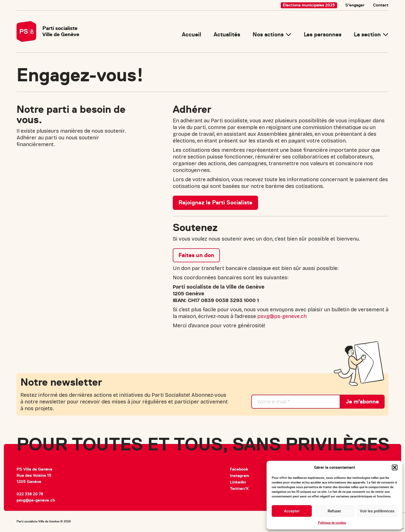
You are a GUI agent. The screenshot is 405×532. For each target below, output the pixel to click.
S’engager (355, 5)
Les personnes (323, 34)
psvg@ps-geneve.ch (282, 316)
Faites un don (196, 255)
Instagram (240, 476)
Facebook (239, 469)
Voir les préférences (377, 511)
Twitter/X (239, 489)
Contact (381, 5)
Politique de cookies (332, 523)
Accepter (292, 511)
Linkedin (238, 482)
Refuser (334, 511)
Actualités (227, 34)
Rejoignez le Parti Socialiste (215, 203)
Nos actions (268, 34)
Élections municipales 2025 (309, 5)
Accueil (192, 34)
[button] (395, 467)
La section (367, 34)
